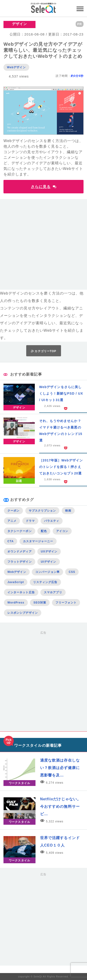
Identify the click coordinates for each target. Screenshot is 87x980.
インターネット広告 (21, 592)
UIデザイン (48, 562)
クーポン (13, 511)
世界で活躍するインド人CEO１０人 (60, 842)
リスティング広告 (45, 582)
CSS (72, 572)
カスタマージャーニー (38, 541)
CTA (11, 541)
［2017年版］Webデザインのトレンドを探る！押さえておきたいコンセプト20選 (61, 467)
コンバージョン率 (47, 572)
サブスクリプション (42, 511)
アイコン (62, 531)
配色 (44, 531)
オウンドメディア (20, 552)
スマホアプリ (53, 592)
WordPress (16, 603)
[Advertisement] (43, 246)
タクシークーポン (20, 531)
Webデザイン (16, 67)
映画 (68, 511)
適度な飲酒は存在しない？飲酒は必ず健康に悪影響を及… (60, 768)
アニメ (12, 521)
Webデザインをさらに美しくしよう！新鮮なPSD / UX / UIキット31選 (61, 393)
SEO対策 (40, 603)
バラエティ (52, 521)
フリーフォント (66, 603)
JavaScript (16, 582)
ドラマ (30, 521)
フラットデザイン (20, 562)
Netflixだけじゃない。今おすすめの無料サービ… (61, 806)
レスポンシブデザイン (23, 613)
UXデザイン (49, 552)
